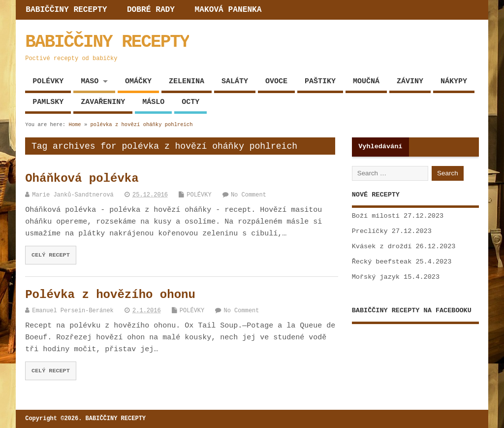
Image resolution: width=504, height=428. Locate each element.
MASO (90, 82)
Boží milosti (376, 216)
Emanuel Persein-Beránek (73, 311)
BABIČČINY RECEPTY (66, 10)
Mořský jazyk (376, 277)
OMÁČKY (138, 82)
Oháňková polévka (82, 179)
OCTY (190, 102)
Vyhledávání (380, 147)
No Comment (249, 195)
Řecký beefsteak (382, 262)
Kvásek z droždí (382, 247)
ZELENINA (187, 82)
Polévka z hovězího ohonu (110, 295)
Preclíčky (370, 231)
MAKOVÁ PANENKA (228, 10)
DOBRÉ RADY (151, 10)
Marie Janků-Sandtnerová (73, 195)
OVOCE (276, 82)
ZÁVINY (410, 82)
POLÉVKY (48, 82)
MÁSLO (153, 102)
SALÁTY (235, 82)
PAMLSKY (48, 102)
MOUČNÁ (366, 82)
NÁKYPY (454, 82)
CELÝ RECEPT (51, 255)
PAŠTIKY (320, 82)
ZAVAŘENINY (103, 102)
